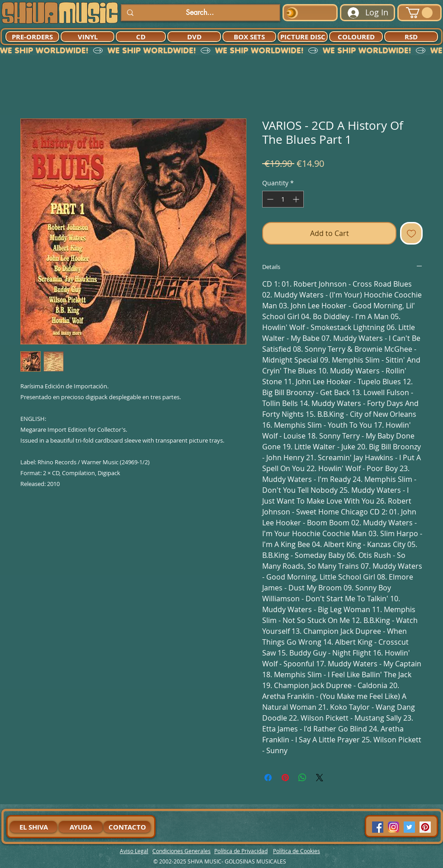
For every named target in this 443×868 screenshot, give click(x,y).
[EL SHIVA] (33, 827)
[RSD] (411, 37)
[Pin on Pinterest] (285, 778)
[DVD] (194, 37)
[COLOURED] (356, 37)
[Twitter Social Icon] (409, 827)
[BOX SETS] (249, 37)
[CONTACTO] (127, 827)
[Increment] (297, 199)
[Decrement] (269, 199)
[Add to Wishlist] (411, 233)
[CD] (141, 37)
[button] (419, 13)
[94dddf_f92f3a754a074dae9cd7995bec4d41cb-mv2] (394, 827)
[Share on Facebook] (268, 778)
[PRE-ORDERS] (32, 37)
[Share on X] (320, 778)
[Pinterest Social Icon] (425, 827)
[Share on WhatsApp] (302, 778)
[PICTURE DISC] (303, 37)
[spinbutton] (283, 199)
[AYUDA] (81, 827)
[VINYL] (87, 37)
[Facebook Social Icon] (378, 827)
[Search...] (200, 13)
